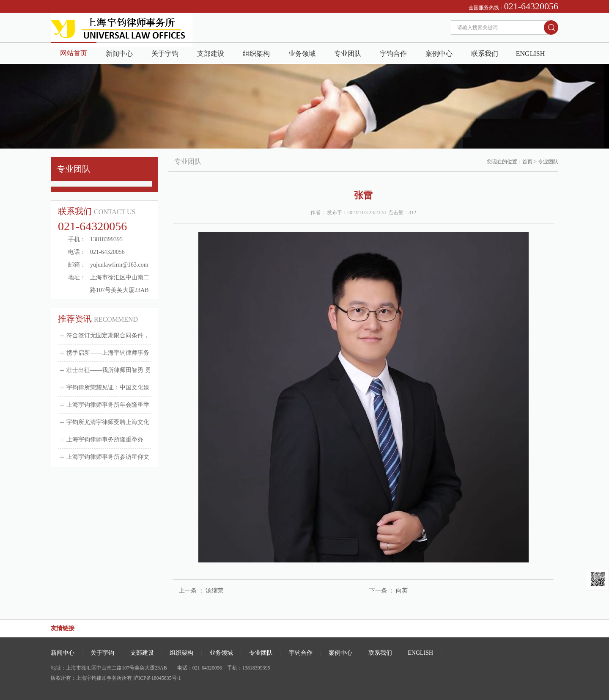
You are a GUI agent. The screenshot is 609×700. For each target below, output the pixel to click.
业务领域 (302, 54)
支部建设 (211, 54)
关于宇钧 (165, 54)
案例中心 (439, 54)
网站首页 (74, 53)
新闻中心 (119, 54)
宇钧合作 (393, 54)
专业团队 (348, 54)
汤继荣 (214, 591)
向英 (402, 591)
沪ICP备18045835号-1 (157, 678)
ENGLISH (530, 54)
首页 (527, 162)
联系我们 (485, 54)
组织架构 (256, 54)
